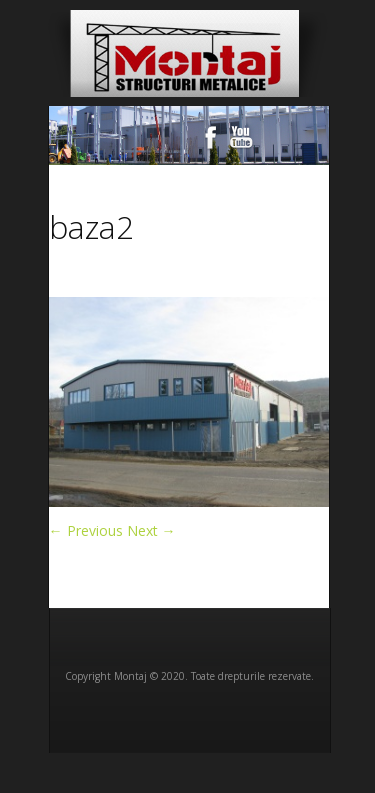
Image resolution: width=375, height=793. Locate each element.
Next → (151, 530)
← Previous (86, 530)
